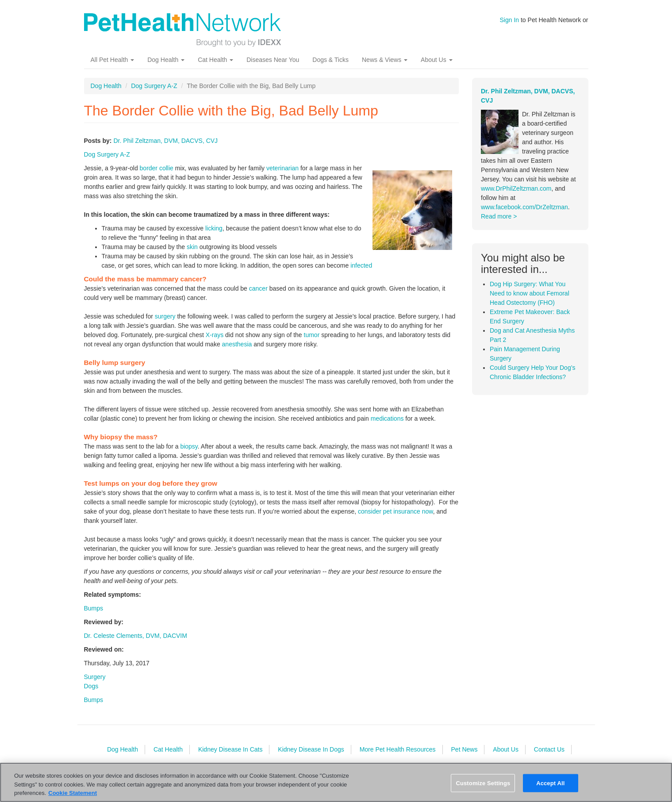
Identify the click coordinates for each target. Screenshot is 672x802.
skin (192, 247)
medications (387, 418)
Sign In (510, 20)
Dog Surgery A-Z (154, 86)
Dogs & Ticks (330, 60)
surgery (165, 316)
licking (214, 228)
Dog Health (166, 60)
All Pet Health (113, 60)
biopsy (189, 446)
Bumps (94, 608)
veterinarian (282, 168)
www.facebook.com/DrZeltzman (524, 207)
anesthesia (237, 344)
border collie (157, 168)
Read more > (499, 216)
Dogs (91, 686)
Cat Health (215, 60)
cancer (258, 288)
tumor (312, 335)
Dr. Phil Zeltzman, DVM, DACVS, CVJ (165, 141)
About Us (436, 60)
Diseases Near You (273, 60)
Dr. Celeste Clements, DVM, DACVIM (136, 636)
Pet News (465, 749)
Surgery (95, 677)
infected (361, 265)
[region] (336, 782)
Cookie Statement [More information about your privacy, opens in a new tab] (73, 793)
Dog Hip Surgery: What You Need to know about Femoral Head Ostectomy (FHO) (530, 293)
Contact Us (549, 749)
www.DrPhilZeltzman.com (516, 188)
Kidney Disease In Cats (230, 749)
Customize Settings (483, 783)
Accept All (550, 783)
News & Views (385, 60)
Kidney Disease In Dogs (311, 749)
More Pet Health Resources (398, 749)
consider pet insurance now (396, 511)
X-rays (215, 335)
